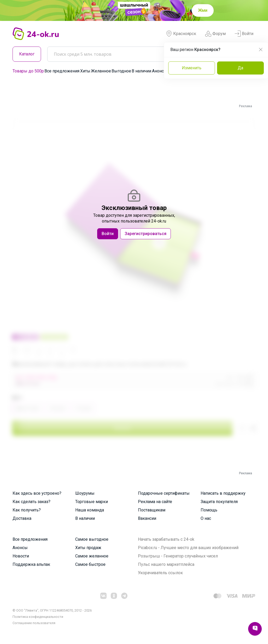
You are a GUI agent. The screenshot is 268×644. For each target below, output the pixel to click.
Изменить (192, 68)
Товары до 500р (28, 71)
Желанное (101, 71)
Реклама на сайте (155, 502)
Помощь (209, 510)
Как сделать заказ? (31, 502)
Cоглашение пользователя (34, 623)
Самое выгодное (92, 539)
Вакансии (147, 518)
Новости (21, 556)
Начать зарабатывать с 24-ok (166, 539)
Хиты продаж (88, 548)
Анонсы (160, 71)
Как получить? (27, 510)
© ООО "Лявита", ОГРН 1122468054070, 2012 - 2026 (52, 610)
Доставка (22, 518)
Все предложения (62, 71)
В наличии (141, 71)
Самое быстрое (90, 564)
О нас (206, 518)
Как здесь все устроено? (37, 493)
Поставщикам (152, 510)
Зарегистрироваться (145, 234)
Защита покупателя (219, 502)
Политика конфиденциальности (38, 617)
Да (240, 68)
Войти (244, 34)
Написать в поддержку (223, 493)
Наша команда (90, 510)
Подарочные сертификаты (164, 493)
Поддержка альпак (31, 564)
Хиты (85, 71)
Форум (215, 34)
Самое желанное (92, 556)
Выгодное (121, 71)
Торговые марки (92, 502)
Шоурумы (85, 493)
